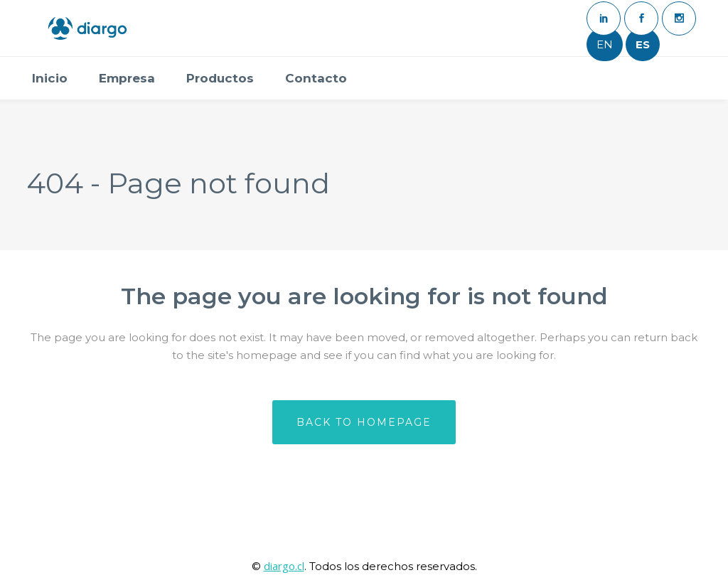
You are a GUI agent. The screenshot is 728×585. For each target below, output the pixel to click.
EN (605, 44)
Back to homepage (364, 422)
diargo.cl (284, 566)
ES (643, 44)
